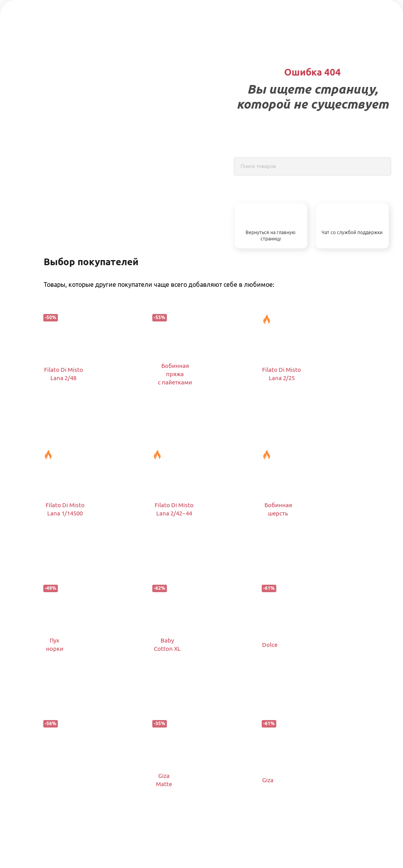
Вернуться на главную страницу (271, 236)
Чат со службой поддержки (352, 232)
